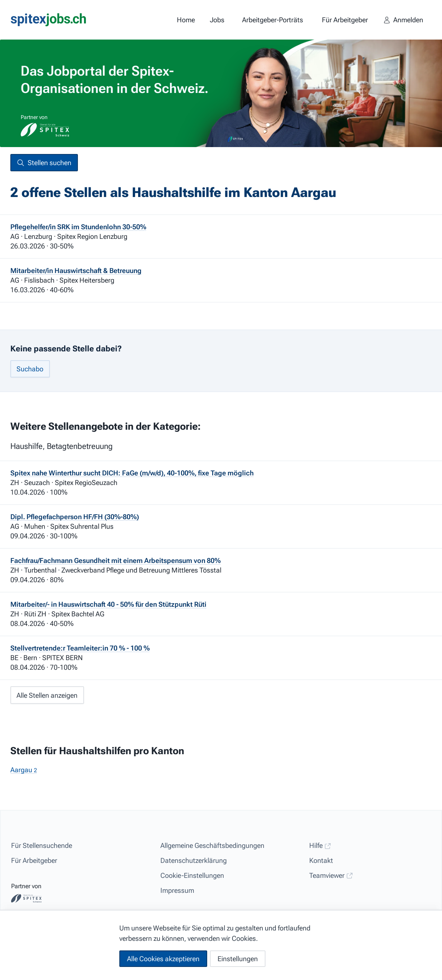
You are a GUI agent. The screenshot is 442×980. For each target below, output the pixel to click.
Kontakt (321, 860)
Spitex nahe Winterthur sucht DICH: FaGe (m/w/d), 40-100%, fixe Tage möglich (132, 473)
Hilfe (320, 845)
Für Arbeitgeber (34, 860)
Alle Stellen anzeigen (47, 695)
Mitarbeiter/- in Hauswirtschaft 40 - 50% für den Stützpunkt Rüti (108, 604)
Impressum (177, 890)
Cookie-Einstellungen (192, 875)
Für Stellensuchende (42, 845)
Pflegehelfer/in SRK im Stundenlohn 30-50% (78, 227)
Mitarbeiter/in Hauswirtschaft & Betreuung (76, 271)
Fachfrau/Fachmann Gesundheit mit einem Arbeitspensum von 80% (115, 560)
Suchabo (30, 369)
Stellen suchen (44, 163)
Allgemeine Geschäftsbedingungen (212, 845)
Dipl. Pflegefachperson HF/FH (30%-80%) (75, 517)
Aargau (24, 770)
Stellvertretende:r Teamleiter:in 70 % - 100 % (80, 648)
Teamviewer (331, 875)
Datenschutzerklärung (194, 860)
